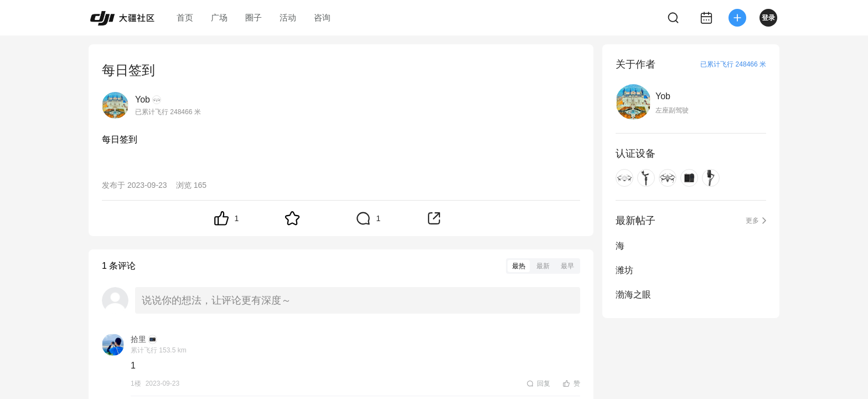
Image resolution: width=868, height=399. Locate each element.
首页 (185, 17)
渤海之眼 (633, 295)
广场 (219, 17)
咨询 (322, 17)
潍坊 (624, 270)
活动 (288, 17)
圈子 (254, 17)
